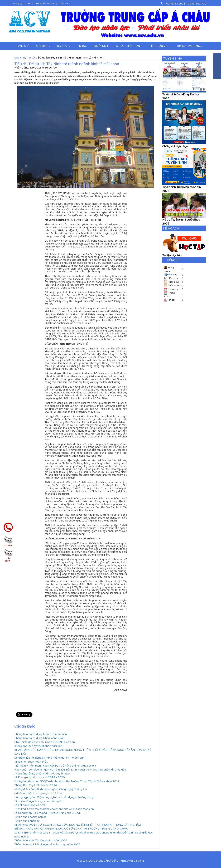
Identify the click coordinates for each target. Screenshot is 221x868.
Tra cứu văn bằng (189, 46)
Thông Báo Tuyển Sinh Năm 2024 (36, 785)
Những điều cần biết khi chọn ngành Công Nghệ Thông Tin (51, 789)
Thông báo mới (159, 46)
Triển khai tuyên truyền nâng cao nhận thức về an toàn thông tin (54, 809)
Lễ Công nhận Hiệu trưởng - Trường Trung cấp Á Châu (48, 813)
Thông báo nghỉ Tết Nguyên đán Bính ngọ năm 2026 (47, 844)
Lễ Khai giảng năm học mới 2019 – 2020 (40, 777)
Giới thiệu (43, 46)
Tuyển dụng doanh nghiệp (30, 817)
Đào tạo (64, 46)
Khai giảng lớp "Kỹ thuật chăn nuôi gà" (38, 746)
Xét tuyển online (45, 3)
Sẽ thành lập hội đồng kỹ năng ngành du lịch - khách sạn (49, 758)
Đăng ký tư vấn (21, 3)
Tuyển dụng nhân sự (27, 821)
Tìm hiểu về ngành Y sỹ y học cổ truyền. (39, 801)
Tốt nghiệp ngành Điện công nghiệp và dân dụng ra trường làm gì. (54, 797)
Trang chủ (22, 46)
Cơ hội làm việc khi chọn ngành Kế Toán (39, 793)
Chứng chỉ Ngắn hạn (175, 146)
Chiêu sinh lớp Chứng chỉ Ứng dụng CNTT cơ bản (45, 742)
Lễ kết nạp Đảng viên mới (30, 805)
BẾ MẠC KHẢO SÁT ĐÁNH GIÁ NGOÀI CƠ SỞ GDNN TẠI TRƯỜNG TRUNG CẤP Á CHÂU (71, 828)
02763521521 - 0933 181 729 (186, 3)
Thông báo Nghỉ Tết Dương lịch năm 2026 (41, 840)
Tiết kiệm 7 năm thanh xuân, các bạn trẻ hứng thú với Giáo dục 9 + (55, 765)
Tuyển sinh (102, 46)
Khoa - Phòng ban (129, 46)
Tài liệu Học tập (172, 255)
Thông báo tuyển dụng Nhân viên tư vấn (39, 738)
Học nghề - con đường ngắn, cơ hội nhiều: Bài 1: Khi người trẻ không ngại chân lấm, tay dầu (70, 769)
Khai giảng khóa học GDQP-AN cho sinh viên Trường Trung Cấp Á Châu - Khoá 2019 (67, 781)
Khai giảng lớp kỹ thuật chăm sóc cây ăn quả (42, 773)
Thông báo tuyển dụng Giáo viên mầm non (41, 734)
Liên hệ (64, 3)
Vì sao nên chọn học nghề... (31, 762)
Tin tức (82, 46)
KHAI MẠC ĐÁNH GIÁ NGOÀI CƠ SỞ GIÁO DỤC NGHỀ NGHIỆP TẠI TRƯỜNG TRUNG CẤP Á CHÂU (78, 825)
